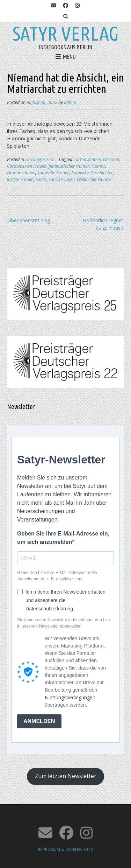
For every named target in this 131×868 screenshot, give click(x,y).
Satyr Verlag (66, 34)
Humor (98, 166)
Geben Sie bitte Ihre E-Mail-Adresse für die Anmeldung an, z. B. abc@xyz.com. (57, 576)
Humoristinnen (21, 173)
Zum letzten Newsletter (66, 776)
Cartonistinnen (87, 159)
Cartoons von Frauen (27, 166)
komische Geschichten (93, 173)
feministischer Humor (69, 166)
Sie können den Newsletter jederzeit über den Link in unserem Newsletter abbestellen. (64, 623)
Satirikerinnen (62, 179)
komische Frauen (53, 173)
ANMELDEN (39, 721)
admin (70, 102)
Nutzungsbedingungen (70, 697)
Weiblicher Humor (94, 179)
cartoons (111, 159)
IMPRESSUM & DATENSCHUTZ (65, 849)
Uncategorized (39, 159)
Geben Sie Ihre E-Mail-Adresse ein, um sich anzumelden (63, 538)
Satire (41, 179)
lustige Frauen (20, 179)
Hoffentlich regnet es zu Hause (103, 224)
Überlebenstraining (29, 220)
